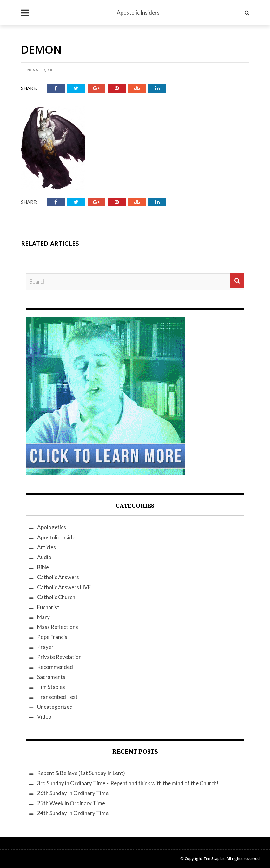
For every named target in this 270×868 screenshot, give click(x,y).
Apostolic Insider (57, 537)
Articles (46, 547)
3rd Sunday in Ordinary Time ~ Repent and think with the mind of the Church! (128, 783)
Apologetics (52, 527)
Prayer (45, 647)
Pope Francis (52, 637)
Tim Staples (51, 687)
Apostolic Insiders (138, 13)
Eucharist (48, 607)
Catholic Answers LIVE (64, 587)
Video (44, 717)
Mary (43, 617)
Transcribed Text (57, 697)
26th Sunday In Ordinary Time (73, 793)
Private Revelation (59, 657)
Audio (44, 557)
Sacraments (51, 677)
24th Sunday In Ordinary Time (73, 813)
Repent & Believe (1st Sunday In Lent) (81, 773)
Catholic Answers (58, 577)
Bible (43, 567)
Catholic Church (56, 597)
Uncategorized (55, 707)
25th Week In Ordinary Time (71, 803)
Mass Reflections (58, 627)
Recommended (55, 667)
